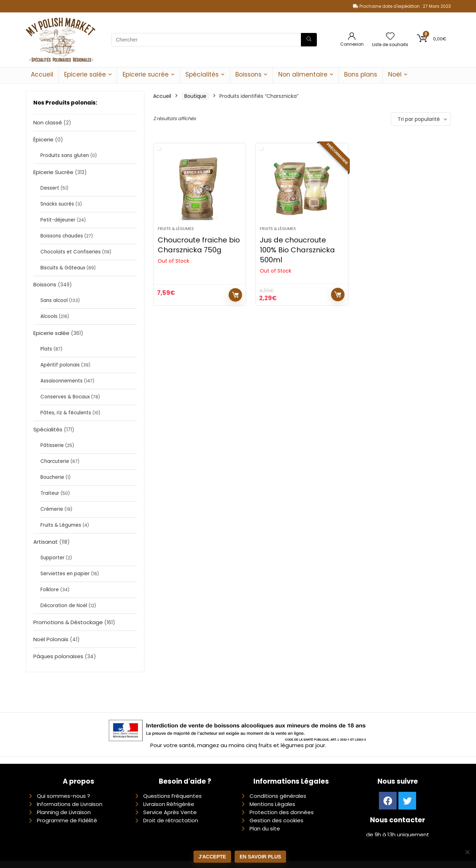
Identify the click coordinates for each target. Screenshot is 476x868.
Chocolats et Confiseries (71, 252)
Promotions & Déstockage (68, 622)
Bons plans (361, 74)
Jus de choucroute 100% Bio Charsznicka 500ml (297, 250)
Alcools (49, 316)
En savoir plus (260, 857)
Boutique (195, 96)
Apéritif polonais (60, 365)
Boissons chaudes (62, 236)
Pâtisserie (52, 445)
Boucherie (52, 477)
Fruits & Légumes (61, 525)
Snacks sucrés (57, 204)
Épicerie (43, 139)
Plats (46, 349)
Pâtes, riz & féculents (66, 413)
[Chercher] (309, 40)
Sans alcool (54, 300)
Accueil (42, 74)
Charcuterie (55, 461)
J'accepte (212, 857)
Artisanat (46, 542)
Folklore (50, 590)
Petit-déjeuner (58, 220)
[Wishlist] (390, 37)
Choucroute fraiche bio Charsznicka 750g (199, 245)
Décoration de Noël (64, 606)
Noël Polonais (51, 639)
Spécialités (202, 74)
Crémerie (52, 509)
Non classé (48, 122)
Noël (395, 74)
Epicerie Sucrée (53, 172)
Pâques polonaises (58, 656)
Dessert (50, 188)
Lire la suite (235, 295)
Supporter (52, 558)
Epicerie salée (85, 74)
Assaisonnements (61, 381)
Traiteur (50, 493)
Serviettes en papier (65, 574)
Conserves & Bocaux (65, 397)
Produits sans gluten (65, 155)
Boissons (248, 74)
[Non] (467, 852)
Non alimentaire (303, 74)
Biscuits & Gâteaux (63, 268)
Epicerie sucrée (146, 74)
